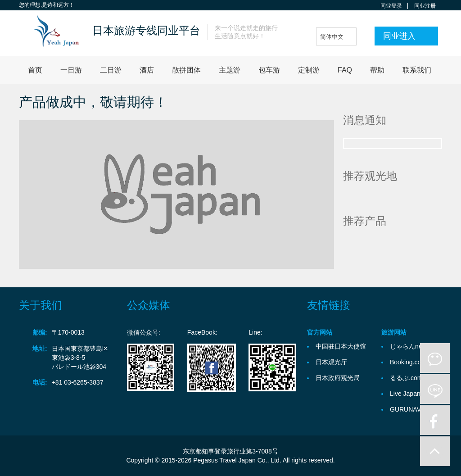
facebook (435, 420)
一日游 (71, 70)
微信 (435, 358)
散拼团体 (186, 70)
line (435, 389)
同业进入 (399, 36)
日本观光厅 (331, 362)
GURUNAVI (406, 409)
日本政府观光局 (338, 378)
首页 (35, 70)
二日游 (111, 70)
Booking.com (408, 362)
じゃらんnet (407, 346)
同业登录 (391, 6)
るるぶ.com (406, 378)
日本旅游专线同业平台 (146, 30)
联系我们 (417, 70)
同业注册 (425, 6)
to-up (435, 451)
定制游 (309, 70)
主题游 (230, 70)
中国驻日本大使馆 (341, 346)
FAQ (345, 70)
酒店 (147, 70)
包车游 (269, 70)
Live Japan (405, 394)
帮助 (377, 70)
